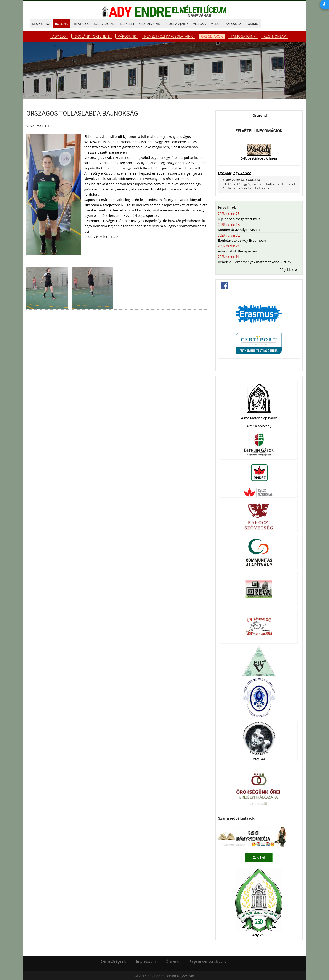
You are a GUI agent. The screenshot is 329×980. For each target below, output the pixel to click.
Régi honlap (275, 36)
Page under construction (209, 961)
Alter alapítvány (259, 426)
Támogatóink (243, 36)
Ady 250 (259, 934)
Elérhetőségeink (113, 961)
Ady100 (259, 758)
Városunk (127, 36)
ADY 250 (59, 36)
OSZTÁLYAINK (149, 24)
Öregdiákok (212, 36)
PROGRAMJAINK (176, 24)
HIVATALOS (81, 24)
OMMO (253, 24)
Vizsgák (199, 24)
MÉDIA (216, 24)
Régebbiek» (289, 269)
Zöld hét (259, 857)
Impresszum (146, 961)
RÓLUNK (61, 24)
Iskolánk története (92, 36)
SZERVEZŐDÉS (105, 24)
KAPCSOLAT (234, 24)
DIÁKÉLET (127, 24)
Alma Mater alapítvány (259, 418)
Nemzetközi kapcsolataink (168, 36)
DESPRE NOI (41, 24)
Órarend (260, 115)
